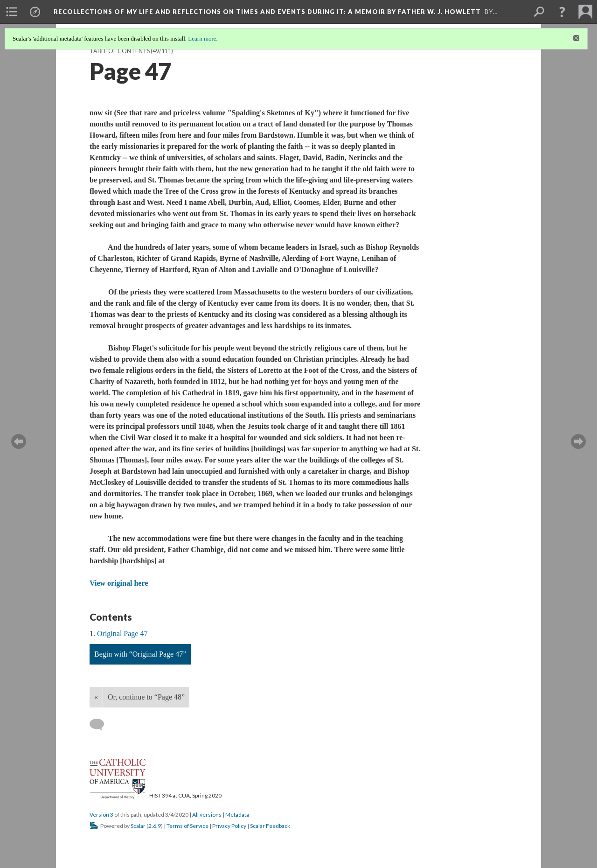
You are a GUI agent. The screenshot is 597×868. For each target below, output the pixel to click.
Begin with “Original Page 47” (140, 654)
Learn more (202, 38)
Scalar (138, 826)
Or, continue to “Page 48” (146, 697)
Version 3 (101, 815)
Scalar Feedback (270, 826)
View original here (119, 583)
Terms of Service (187, 826)
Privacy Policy (229, 826)
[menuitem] (12, 12)
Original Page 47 (122, 633)
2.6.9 (155, 826)
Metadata (237, 815)
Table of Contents (120, 51)
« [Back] (96, 697)
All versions (207, 815)
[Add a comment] (101, 725)
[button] (562, 12)
